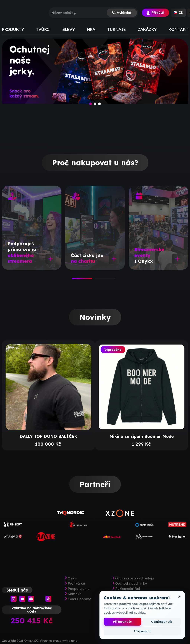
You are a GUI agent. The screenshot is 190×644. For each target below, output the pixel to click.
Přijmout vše (122, 622)
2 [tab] (97, 280)
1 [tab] (74, 280)
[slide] (95, 75)
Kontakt (74, 594)
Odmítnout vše (162, 622)
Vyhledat (124, 13)
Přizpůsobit (142, 631)
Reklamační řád (128, 589)
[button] (178, 13)
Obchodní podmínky (131, 584)
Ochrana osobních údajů (135, 578)
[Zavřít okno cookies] (179, 597)
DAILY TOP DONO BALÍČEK (48, 436)
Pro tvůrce (76, 584)
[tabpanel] (32, 228)
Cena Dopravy (79, 599)
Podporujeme (79, 589)
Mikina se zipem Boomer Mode (142, 436)
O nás (72, 578)
